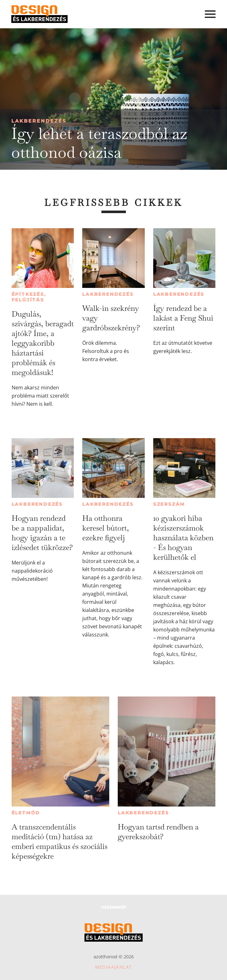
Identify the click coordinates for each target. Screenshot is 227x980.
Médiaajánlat (114, 967)
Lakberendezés (39, 121)
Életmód (26, 813)
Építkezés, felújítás (29, 297)
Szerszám (169, 504)
